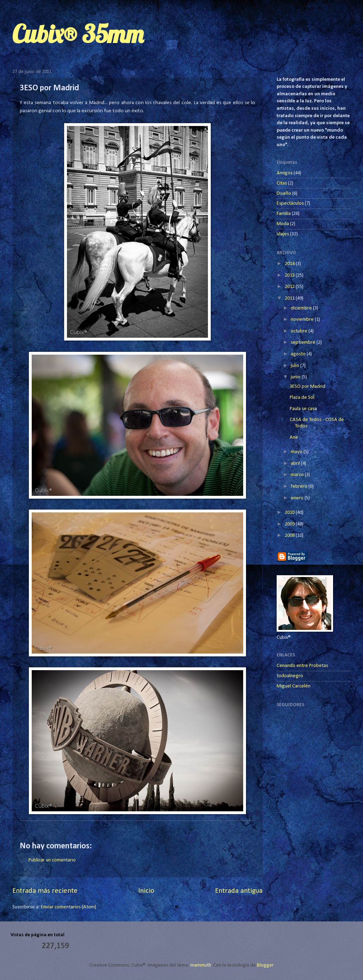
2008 (290, 536)
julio (296, 366)
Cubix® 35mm (78, 34)
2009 (290, 524)
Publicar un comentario (52, 860)
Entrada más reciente (45, 891)
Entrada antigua (239, 891)
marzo (298, 475)
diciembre (302, 308)
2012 (290, 287)
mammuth (201, 965)
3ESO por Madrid (307, 387)
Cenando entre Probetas (302, 666)
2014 (290, 264)
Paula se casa (303, 409)
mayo (297, 452)
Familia (284, 214)
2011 (290, 298)
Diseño (284, 194)
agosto (299, 354)
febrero (300, 486)
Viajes (283, 234)
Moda (283, 224)
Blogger (265, 965)
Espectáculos (290, 203)
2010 (290, 513)
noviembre (303, 320)
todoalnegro (290, 676)
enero (298, 498)
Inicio (146, 891)
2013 (290, 275)
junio (296, 377)
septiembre (304, 342)
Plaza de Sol (302, 398)
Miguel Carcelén (294, 686)
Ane (294, 437)
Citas (282, 183)
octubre (300, 331)
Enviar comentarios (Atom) (69, 907)
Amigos (285, 173)
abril (296, 464)
